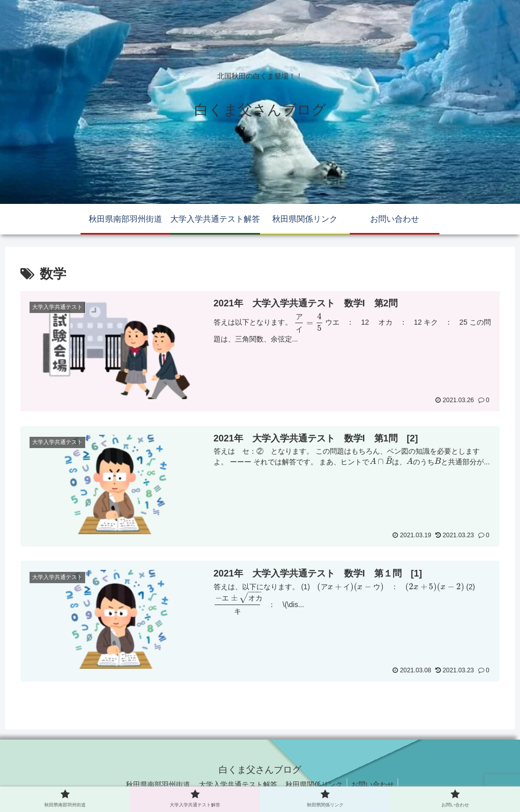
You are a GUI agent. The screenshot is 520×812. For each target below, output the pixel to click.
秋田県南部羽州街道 (155, 784)
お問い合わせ (376, 784)
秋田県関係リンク (316, 784)
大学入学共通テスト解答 (237, 784)
